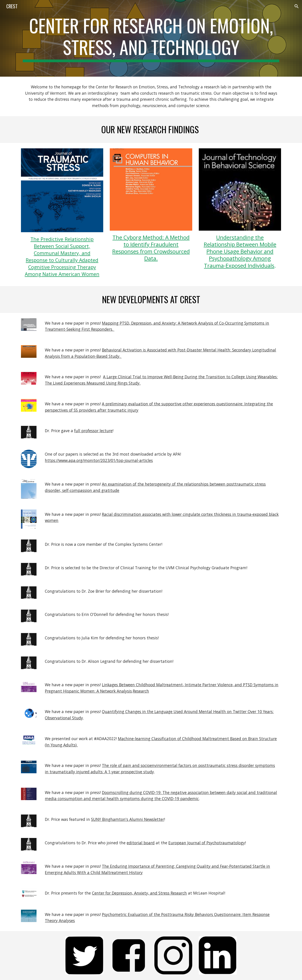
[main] (151, 38)
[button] (297, 6)
